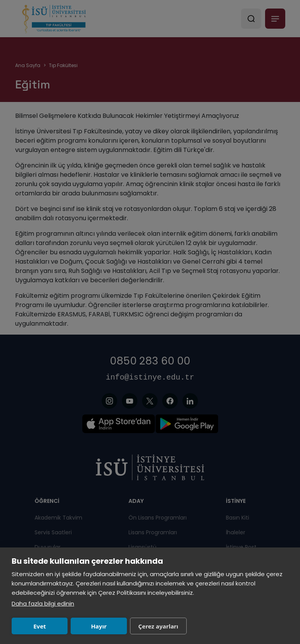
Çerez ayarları (158, 626)
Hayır (99, 626)
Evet (40, 626)
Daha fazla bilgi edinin (43, 603)
